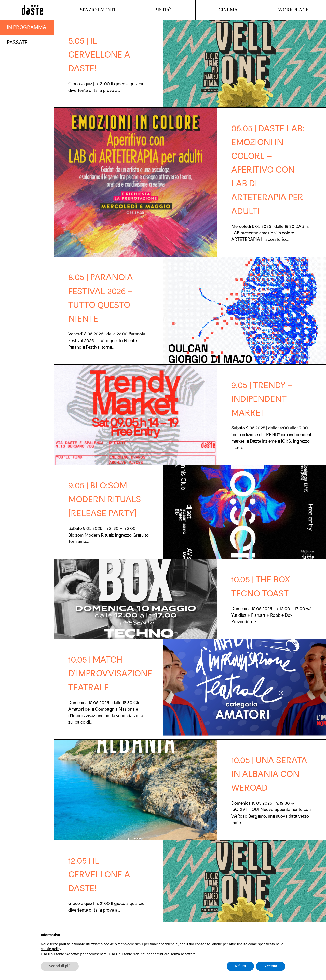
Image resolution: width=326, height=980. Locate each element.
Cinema (228, 10)
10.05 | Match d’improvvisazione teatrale (110, 674)
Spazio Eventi (98, 10)
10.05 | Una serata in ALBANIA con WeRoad (269, 774)
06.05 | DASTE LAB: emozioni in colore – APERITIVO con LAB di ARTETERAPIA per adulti (268, 170)
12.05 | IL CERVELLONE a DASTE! (99, 875)
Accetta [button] (271, 966)
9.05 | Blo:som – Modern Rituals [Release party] (105, 499)
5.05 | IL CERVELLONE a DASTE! (99, 55)
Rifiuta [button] (240, 966)
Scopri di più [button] (60, 966)
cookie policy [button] (51, 949)
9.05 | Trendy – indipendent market (262, 399)
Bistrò (163, 10)
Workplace (293, 10)
